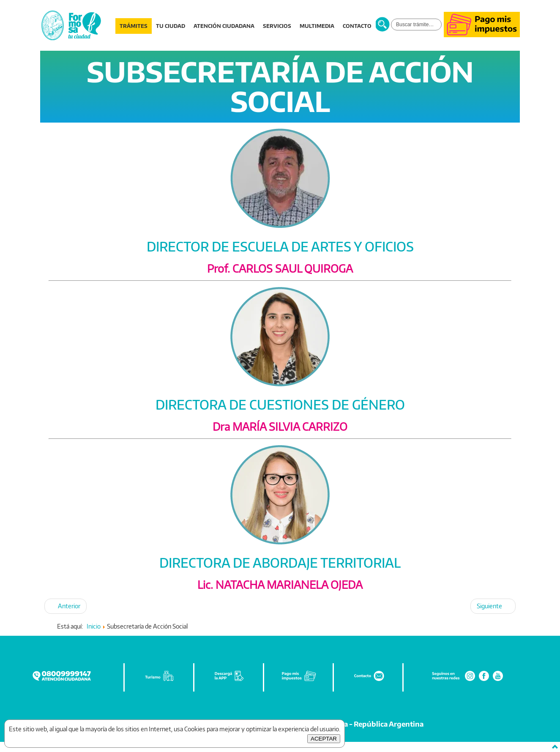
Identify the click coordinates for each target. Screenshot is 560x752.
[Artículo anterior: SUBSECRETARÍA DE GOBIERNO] (66, 606)
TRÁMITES (134, 26)
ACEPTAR (324, 739)
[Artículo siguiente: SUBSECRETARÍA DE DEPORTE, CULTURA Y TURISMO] (493, 606)
